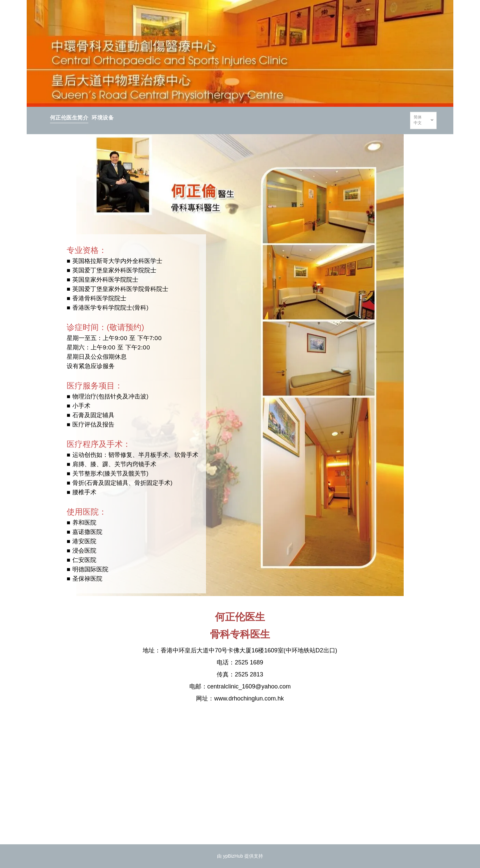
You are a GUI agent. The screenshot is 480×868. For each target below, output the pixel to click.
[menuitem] (69, 117)
